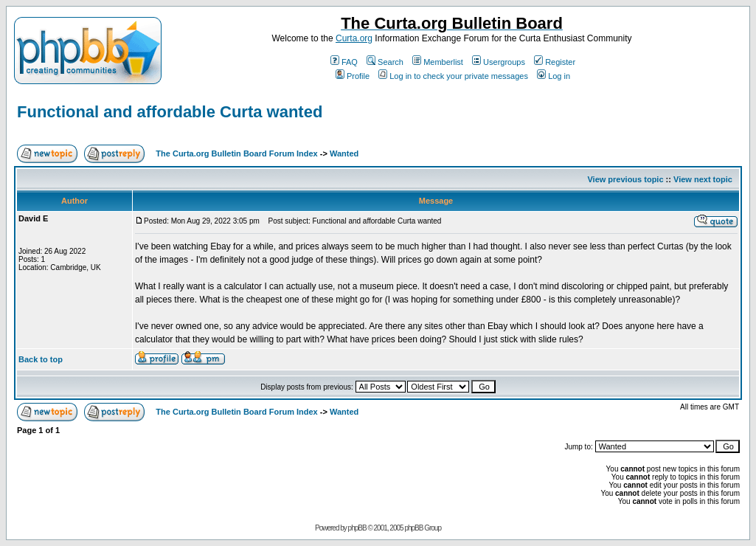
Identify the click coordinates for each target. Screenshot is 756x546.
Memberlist (438, 62)
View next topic (703, 179)
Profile (353, 76)
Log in (554, 76)
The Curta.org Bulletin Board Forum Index (236, 153)
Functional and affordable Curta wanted (170, 112)
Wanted (344, 153)
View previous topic (625, 179)
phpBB (357, 528)
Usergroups (499, 62)
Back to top (41, 359)
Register (555, 62)
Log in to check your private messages (453, 76)
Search (385, 62)
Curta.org (354, 38)
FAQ (344, 62)
